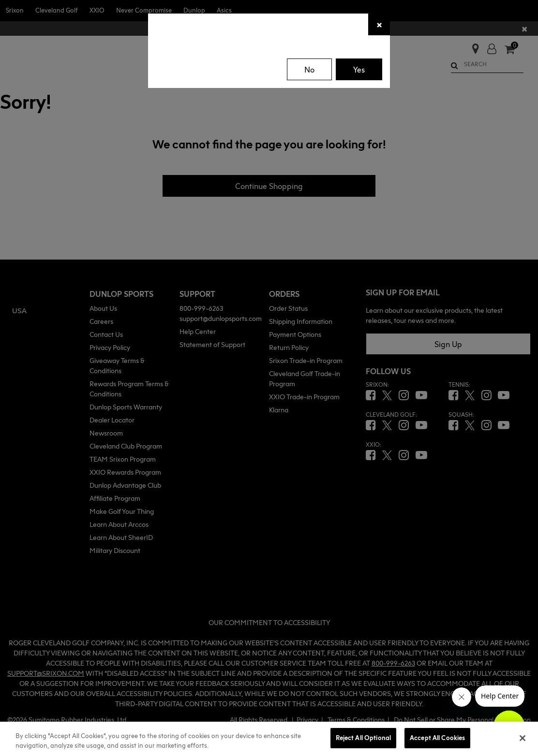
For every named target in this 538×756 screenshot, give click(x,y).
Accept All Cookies (437, 738)
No (309, 70)
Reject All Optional (363, 738)
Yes (359, 70)
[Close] (379, 24)
